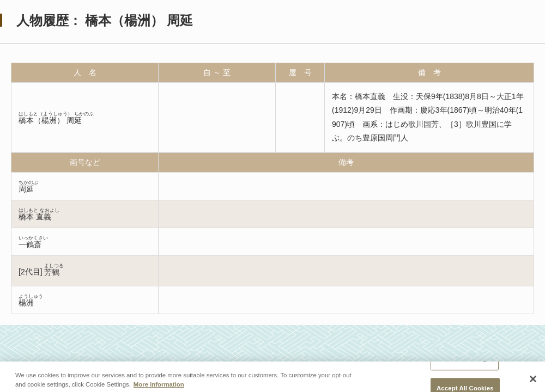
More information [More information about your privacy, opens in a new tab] (159, 387)
